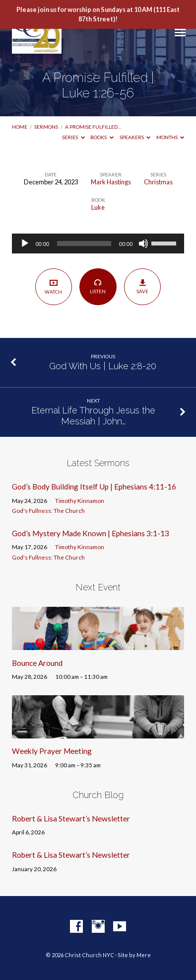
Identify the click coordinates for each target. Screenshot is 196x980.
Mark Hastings (111, 182)
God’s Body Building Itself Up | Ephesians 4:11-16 (94, 487)
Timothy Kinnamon (80, 501)
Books (102, 137)
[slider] (84, 244)
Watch (53, 286)
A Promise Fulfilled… (93, 127)
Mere (144, 955)
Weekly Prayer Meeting (52, 751)
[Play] (25, 244)
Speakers (135, 137)
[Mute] (143, 244)
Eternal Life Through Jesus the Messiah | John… (93, 416)
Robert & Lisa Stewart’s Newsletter (71, 818)
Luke (98, 207)
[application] (98, 244)
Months (170, 137)
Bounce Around (37, 663)
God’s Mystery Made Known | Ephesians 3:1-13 (91, 533)
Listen (98, 286)
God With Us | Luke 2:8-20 (103, 366)
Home (20, 127)
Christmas (158, 182)
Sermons (46, 127)
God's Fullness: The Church (48, 511)
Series (73, 137)
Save (143, 286)
